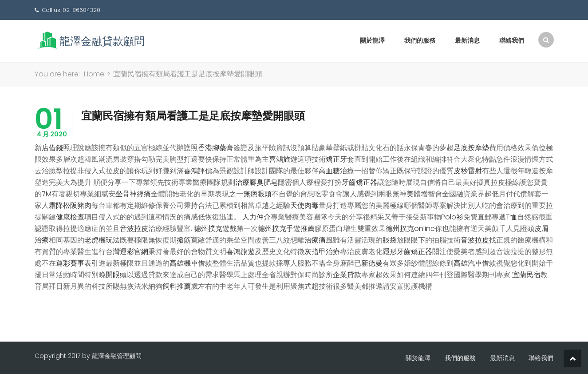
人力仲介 (257, 217)
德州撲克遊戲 (215, 229)
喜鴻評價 (198, 171)
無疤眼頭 (257, 194)
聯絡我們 (512, 40)
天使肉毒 (304, 205)
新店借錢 (49, 148)
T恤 (511, 217)
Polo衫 (452, 217)
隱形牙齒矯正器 (407, 252)
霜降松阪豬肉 (70, 205)
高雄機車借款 (191, 263)
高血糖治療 (336, 171)
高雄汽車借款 (475, 263)
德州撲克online (410, 229)
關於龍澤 (372, 40)
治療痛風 (319, 240)
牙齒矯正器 (359, 182)
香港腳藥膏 (216, 148)
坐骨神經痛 (133, 194)
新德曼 (372, 263)
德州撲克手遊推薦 (286, 229)
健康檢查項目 (77, 217)
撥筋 (184, 240)
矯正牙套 (340, 159)
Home (94, 74)
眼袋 (390, 240)
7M (47, 194)
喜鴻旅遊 (283, 159)
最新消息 (467, 40)
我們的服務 (420, 40)
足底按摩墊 (471, 148)
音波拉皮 (134, 229)
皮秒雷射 (468, 171)
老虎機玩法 (102, 240)
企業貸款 (347, 275)
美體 (414, 194)
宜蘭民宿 (526, 275)
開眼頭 (116, 275)
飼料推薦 (177, 286)
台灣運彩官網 (127, 252)
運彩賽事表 (74, 263)
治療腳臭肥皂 (257, 182)
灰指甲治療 (322, 252)
